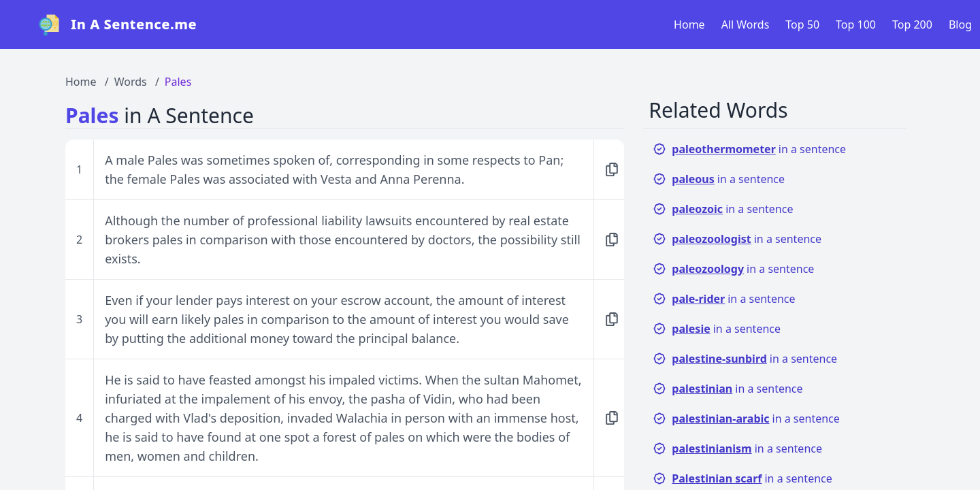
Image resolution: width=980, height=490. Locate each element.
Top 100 (856, 24)
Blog (960, 24)
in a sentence (749, 149)
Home (689, 24)
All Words (746, 24)
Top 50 (802, 24)
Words (131, 82)
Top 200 (912, 24)
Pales (178, 82)
